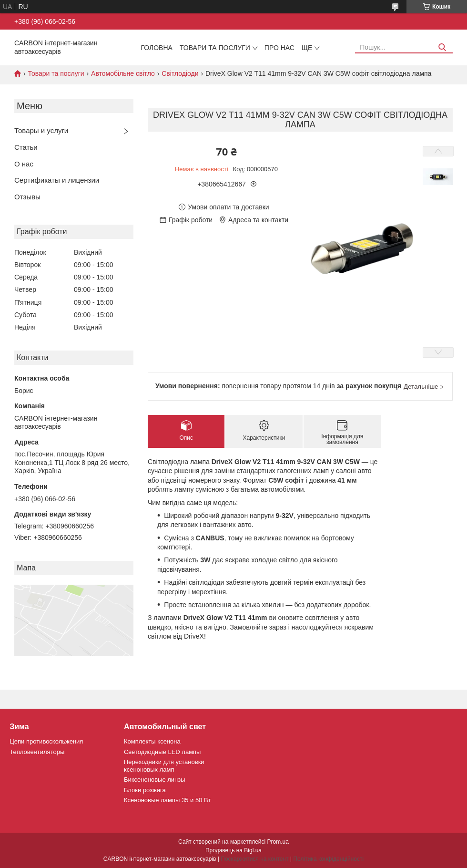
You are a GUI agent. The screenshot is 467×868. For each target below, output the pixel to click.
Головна (157, 48)
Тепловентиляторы (37, 752)
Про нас (279, 48)
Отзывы (27, 197)
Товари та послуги (215, 48)
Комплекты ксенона (152, 741)
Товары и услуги (41, 130)
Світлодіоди (180, 73)
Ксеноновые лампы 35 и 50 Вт (167, 800)
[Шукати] (442, 47)
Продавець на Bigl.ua (233, 850)
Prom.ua (278, 842)
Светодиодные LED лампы (162, 752)
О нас (24, 164)
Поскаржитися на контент (254, 859)
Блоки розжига (145, 790)
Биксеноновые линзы (155, 780)
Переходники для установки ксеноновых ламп (164, 766)
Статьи (26, 147)
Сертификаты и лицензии (57, 180)
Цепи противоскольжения (46, 741)
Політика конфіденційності (328, 859)
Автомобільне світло (123, 73)
